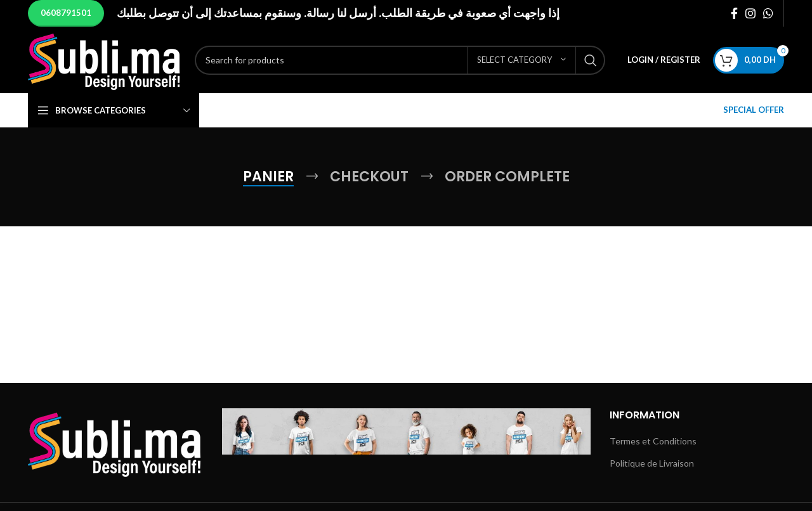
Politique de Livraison (652, 463)
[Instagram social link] (750, 13)
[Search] (400, 60)
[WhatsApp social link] (768, 13)
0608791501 (66, 13)
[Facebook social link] (734, 13)
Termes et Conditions (653, 441)
